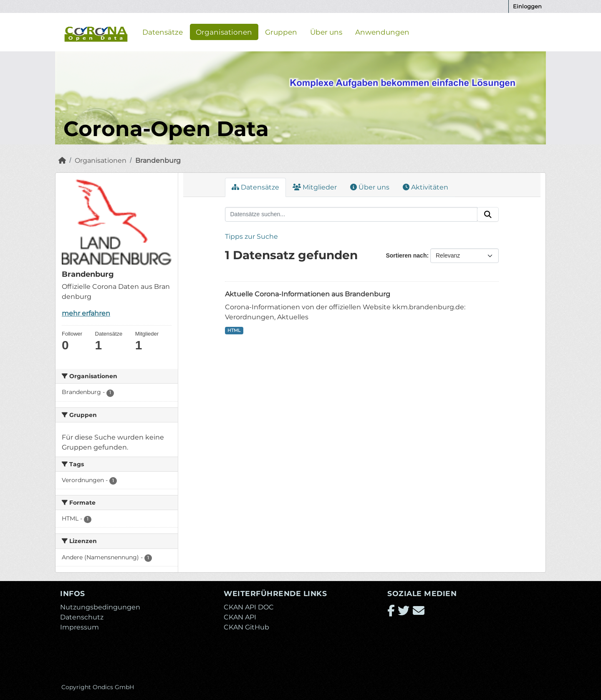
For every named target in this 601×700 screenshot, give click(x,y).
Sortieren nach (406, 255)
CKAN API (240, 617)
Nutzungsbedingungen (100, 607)
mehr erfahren (86, 313)
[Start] (62, 160)
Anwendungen (382, 32)
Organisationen (224, 32)
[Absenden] (488, 215)
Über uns (326, 32)
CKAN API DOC (249, 607)
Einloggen (527, 6)
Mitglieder (315, 187)
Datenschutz (82, 617)
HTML (234, 330)
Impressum (80, 627)
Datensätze (163, 32)
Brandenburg (158, 160)
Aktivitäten (425, 187)
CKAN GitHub (246, 627)
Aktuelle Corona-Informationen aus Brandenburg (308, 294)
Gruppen (281, 32)
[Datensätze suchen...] (351, 215)
